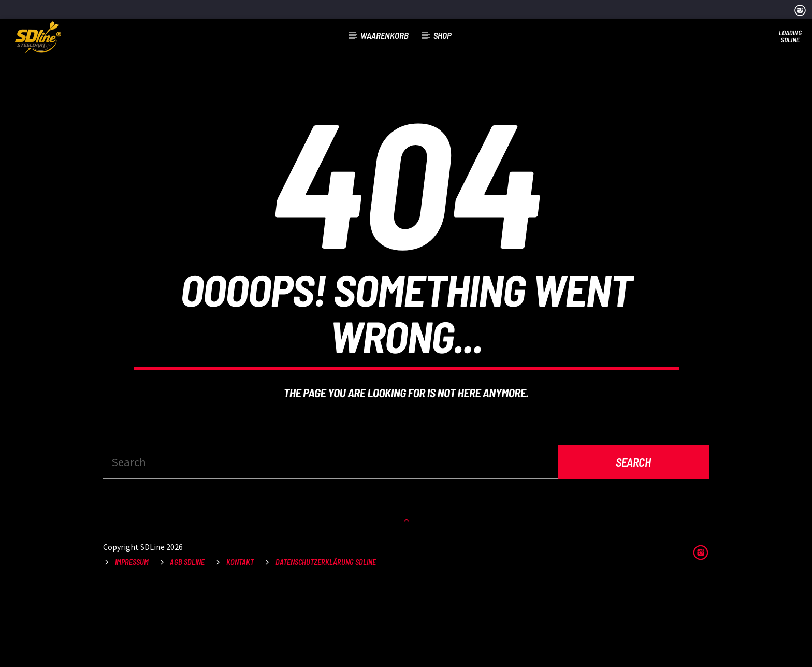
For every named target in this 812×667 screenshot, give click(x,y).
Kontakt (240, 641)
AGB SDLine (187, 641)
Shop (443, 35)
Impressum (132, 641)
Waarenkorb (385, 35)
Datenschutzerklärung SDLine (326, 641)
